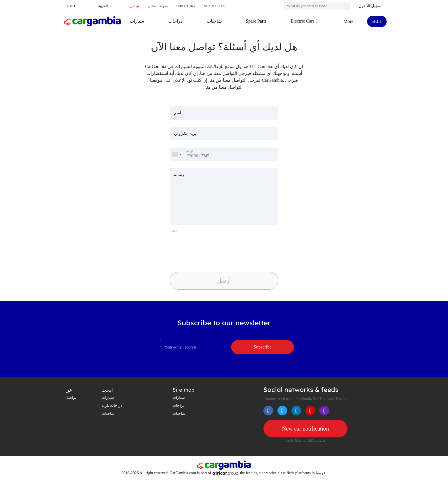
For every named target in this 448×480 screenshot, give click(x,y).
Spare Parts (256, 21)
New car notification (305, 429)
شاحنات (214, 21)
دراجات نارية (112, 406)
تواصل (134, 6)
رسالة (179, 175)
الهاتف (189, 151)
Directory (186, 6)
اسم (178, 113)
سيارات (137, 21)
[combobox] (177, 154)
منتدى (152, 6)
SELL (377, 21)
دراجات (175, 21)
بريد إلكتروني (185, 134)
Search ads (215, 6)
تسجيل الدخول (371, 6)
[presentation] (210, 251)
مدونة (164, 6)
